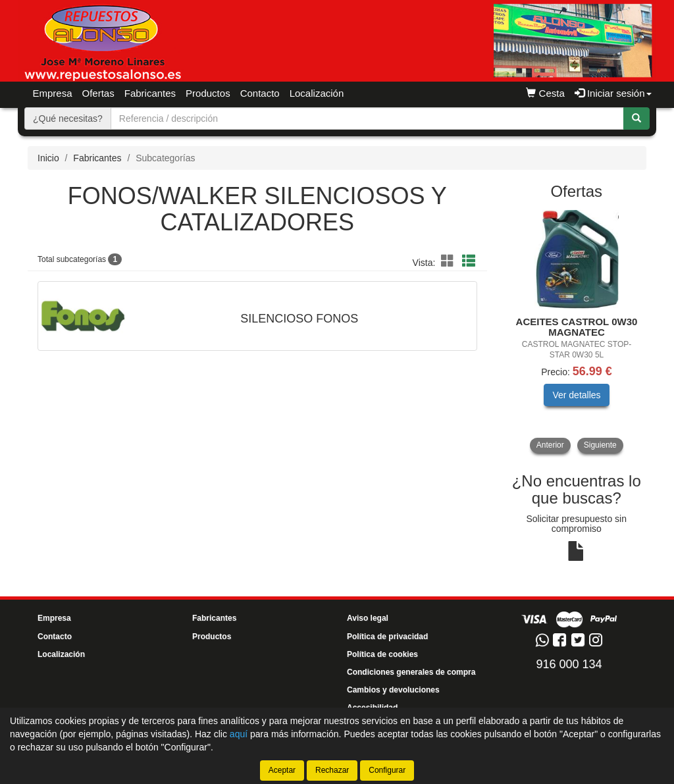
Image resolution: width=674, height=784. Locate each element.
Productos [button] (208, 93)
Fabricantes (150, 93)
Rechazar (332, 770)
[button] (450, 261)
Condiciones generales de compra (411, 672)
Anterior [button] (550, 445)
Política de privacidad (387, 637)
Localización (317, 93)
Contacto (260, 93)
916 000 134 (569, 664)
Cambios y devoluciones (393, 690)
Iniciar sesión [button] (613, 93)
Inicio (48, 158)
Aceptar (282, 770)
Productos (212, 637)
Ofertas (98, 93)
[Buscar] (636, 118)
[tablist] (577, 332)
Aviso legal (368, 618)
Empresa (53, 93)
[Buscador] (367, 118)
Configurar (387, 770)
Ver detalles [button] (576, 395)
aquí (239, 734)
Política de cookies (382, 654)
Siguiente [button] (600, 445)
